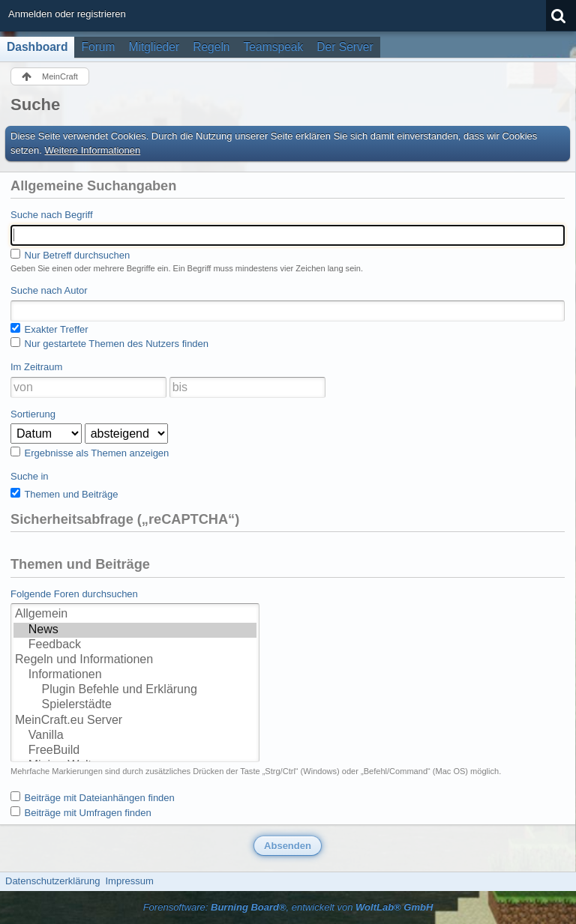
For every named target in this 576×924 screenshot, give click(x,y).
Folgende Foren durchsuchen (74, 594)
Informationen (135, 675)
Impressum (129, 881)
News (135, 630)
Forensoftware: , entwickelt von (288, 907)
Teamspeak (274, 47)
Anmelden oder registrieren (67, 14)
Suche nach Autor (49, 290)
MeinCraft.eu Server (135, 721)
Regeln (211, 47)
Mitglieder (154, 47)
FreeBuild (135, 751)
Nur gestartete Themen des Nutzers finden (109, 343)
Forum (98, 47)
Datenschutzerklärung (52, 881)
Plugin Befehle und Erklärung (135, 690)
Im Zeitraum (36, 367)
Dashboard (37, 47)
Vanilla (135, 736)
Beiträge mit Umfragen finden (81, 812)
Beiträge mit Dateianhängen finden (93, 797)
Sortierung (33, 414)
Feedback (135, 645)
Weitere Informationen (93, 150)
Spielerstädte (135, 705)
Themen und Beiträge (64, 494)
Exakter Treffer (49, 329)
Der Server (345, 47)
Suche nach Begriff (52, 215)
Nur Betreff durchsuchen (70, 255)
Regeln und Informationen (135, 660)
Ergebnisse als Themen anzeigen (90, 453)
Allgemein (135, 615)
